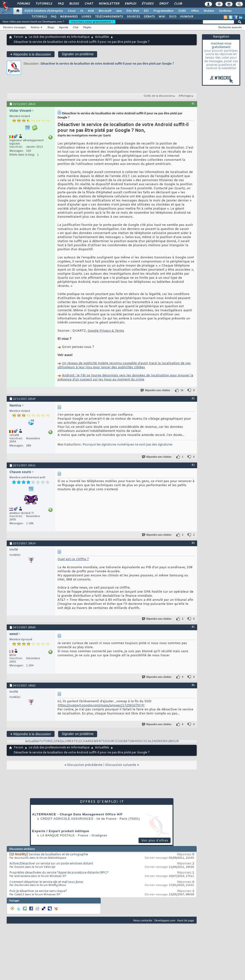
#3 (193, 465)
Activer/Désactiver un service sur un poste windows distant (51, 864)
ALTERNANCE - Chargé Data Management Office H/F (77, 814)
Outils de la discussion (158, 96)
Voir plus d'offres (155, 841)
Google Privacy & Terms (106, 331)
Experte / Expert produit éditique (61, 831)
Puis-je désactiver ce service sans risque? (38, 891)
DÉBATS (149, 17)
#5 (193, 627)
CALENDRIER (155, 741)
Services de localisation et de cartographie (58, 855)
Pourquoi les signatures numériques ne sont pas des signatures (128, 445)
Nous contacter (143, 920)
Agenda (63, 27)
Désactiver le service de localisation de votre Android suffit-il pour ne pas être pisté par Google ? (107, 64)
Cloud (72, 11)
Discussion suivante (121, 765)
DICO (173, 17)
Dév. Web (133, 11)
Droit (164, 4)
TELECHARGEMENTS (89, 741)
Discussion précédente (85, 765)
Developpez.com (165, 920)
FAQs (60, 741)
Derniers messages (14, 27)
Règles (87, 27)
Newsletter (109, 4)
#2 (193, 398)
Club (178, 4)
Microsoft (105, 11)
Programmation (163, 11)
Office (195, 11)
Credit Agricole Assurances (67, 819)
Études (148, 4)
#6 (193, 685)
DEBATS (125, 741)
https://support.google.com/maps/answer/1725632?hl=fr (101, 705)
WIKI (162, 17)
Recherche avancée (230, 27)
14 (182, 390)
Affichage (185, 96)
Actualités (102, 37)
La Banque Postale (58, 835)
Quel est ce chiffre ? (73, 559)
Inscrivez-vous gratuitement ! (92, 22)
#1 (193, 104)
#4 (193, 543)
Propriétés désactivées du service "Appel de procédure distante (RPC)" (59, 873)
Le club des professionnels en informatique (59, 37)
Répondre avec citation (156, 390)
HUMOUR (187, 17)
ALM (91, 11)
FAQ (61, 4)
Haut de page (186, 920)
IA (82, 11)
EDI (146, 11)
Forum (19, 37)
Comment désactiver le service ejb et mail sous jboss (46, 882)
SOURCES (133, 17)
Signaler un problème (78, 54)
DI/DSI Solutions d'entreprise (44, 11)
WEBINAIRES (69, 17)
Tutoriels (44, 4)
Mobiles (209, 11)
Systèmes (225, 11)
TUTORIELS (39, 17)
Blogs (74, 4)
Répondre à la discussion (31, 54)
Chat (89, 4)
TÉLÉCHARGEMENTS (109, 17)
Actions (35, 27)
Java (119, 11)
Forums (23, 4)
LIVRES (86, 17)
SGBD (182, 11)
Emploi (130, 4)
